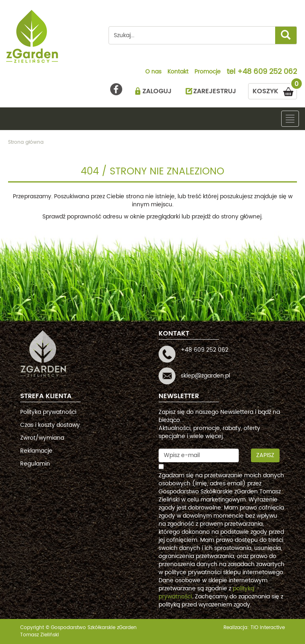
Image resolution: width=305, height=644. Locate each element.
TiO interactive (268, 628)
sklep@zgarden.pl (205, 376)
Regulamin (35, 464)
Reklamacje (36, 451)
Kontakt (178, 72)
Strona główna (26, 142)
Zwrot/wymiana (42, 438)
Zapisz (265, 455)
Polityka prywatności (48, 412)
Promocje (208, 72)
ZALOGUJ (157, 91)
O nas (153, 72)
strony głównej (241, 217)
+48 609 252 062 (267, 72)
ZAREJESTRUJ (215, 91)
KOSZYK (275, 90)
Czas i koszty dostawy (50, 425)
